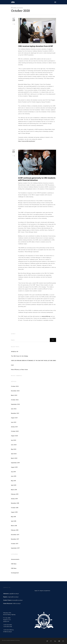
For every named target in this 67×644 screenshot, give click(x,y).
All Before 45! (15, 352)
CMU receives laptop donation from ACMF (36, 46)
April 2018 (14, 521)
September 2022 (15, 404)
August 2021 (14, 418)
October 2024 (15, 386)
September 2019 (15, 463)
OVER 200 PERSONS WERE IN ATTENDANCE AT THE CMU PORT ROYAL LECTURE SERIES (33, 361)
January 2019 (14, 499)
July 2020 (14, 440)
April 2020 (14, 454)
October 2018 (15, 508)
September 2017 (15, 548)
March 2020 (14, 458)
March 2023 (14, 395)
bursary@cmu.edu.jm (17, 600)
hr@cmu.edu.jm (17, 604)
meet (12, 365)
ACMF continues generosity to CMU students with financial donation (37, 179)
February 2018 (15, 530)
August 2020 (14, 436)
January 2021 (14, 427)
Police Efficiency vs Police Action (19, 370)
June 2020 (14, 445)
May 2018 (13, 517)
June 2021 (14, 422)
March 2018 (14, 526)
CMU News (14, 564)
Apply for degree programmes (42, 591)
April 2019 (14, 485)
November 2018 (15, 503)
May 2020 (14, 449)
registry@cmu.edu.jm (13, 597)
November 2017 (15, 539)
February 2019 (15, 494)
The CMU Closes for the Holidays (20, 356)
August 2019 (14, 467)
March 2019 (14, 490)
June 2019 (14, 476)
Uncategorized (15, 573)
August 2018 (14, 512)
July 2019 (13, 472)
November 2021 (15, 413)
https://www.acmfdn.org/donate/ (27, 141)
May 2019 (13, 481)
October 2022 (15, 400)
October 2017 (15, 544)
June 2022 (14, 409)
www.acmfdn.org (46, 316)
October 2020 (15, 431)
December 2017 (15, 535)
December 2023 (15, 391)
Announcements (15, 559)
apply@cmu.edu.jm (14, 594)
